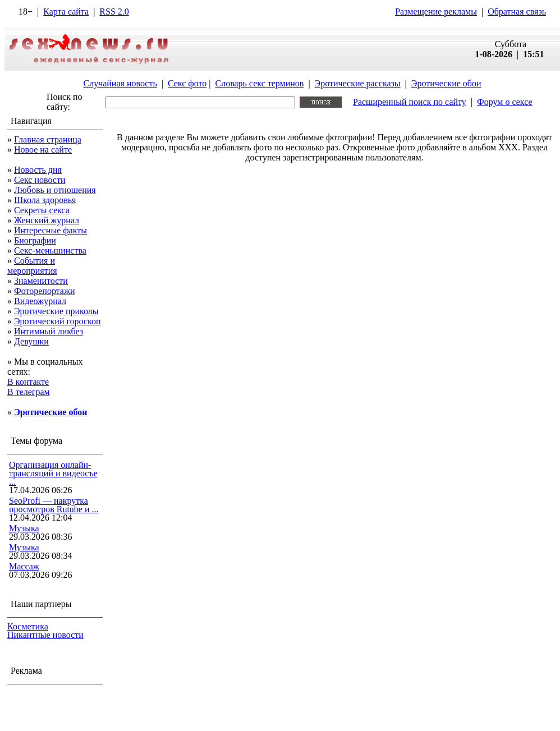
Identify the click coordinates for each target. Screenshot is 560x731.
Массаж (24, 566)
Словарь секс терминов (259, 83)
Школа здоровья (45, 200)
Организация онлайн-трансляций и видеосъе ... (53, 473)
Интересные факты (51, 230)
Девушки (31, 341)
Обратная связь (517, 12)
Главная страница (48, 139)
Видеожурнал (40, 301)
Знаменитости (41, 281)
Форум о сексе (505, 102)
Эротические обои (446, 83)
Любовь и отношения (55, 190)
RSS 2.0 (114, 12)
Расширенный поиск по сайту (410, 102)
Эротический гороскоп (58, 321)
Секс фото (187, 83)
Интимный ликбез (49, 331)
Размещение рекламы (436, 12)
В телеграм (29, 392)
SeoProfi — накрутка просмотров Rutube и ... (54, 505)
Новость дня (38, 170)
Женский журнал (47, 220)
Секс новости (40, 180)
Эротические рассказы (358, 83)
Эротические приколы (56, 311)
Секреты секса (42, 210)
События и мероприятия (32, 266)
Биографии (35, 240)
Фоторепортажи (45, 291)
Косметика (28, 626)
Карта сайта (66, 12)
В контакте (28, 382)
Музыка (24, 528)
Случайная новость (120, 83)
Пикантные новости (45, 635)
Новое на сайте (43, 150)
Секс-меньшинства (50, 250)
